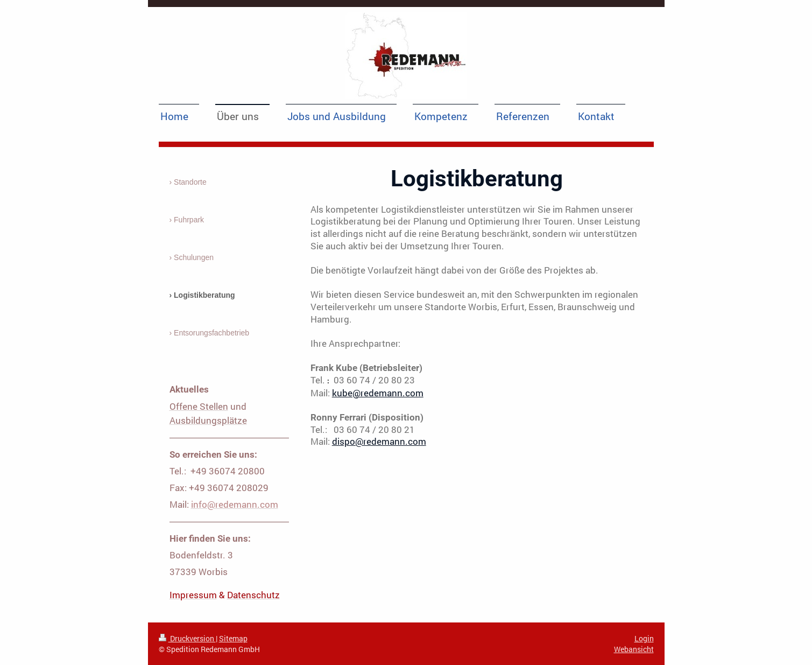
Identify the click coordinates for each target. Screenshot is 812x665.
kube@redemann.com (378, 393)
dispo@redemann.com (379, 441)
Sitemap (233, 638)
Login (644, 638)
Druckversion (187, 638)
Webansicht (634, 649)
